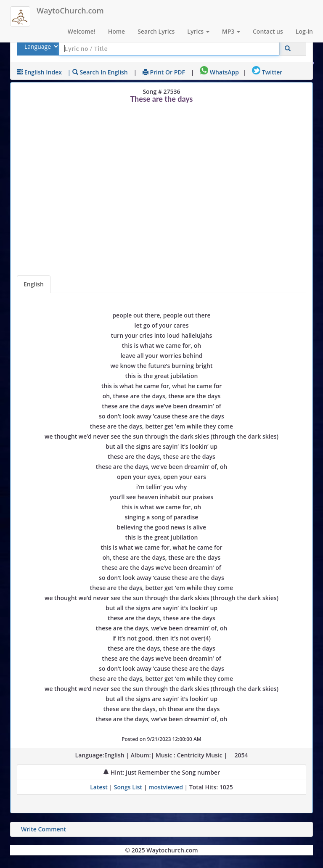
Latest (99, 787)
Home (117, 31)
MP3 (231, 31)
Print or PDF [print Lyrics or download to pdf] (164, 72)
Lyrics (198, 31)
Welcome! (82, 31)
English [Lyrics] (34, 284)
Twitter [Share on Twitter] (267, 72)
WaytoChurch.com (70, 11)
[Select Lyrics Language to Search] (40, 46)
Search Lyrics (156, 31)
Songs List (128, 787)
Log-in (304, 31)
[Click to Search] (288, 49)
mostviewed (166, 787)
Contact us (268, 31)
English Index (39, 72)
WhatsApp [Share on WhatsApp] (219, 72)
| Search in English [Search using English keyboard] (98, 72)
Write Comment (44, 829)
